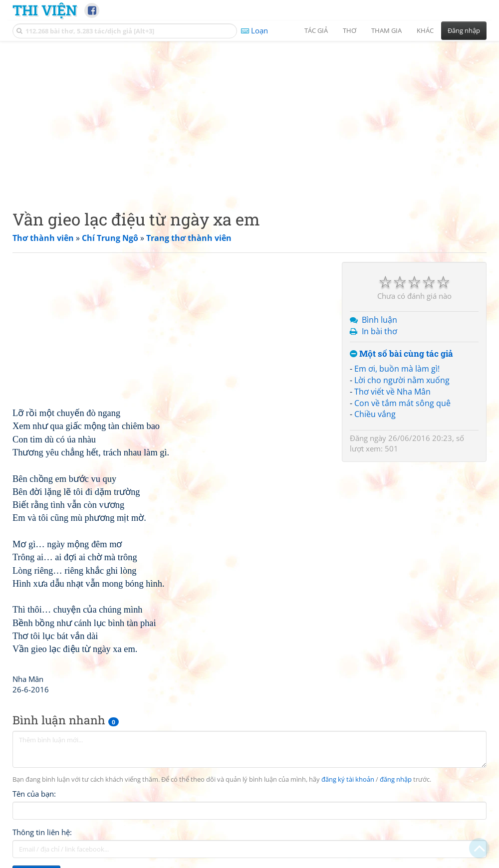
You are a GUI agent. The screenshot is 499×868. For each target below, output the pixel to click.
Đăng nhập (464, 30)
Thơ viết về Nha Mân (392, 392)
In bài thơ (379, 331)
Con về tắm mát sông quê (402, 403)
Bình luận (379, 320)
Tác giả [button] (316, 30)
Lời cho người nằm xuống (402, 380)
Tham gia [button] (386, 30)
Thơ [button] (350, 30)
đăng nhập (396, 779)
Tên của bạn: (34, 794)
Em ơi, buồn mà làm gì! (397, 369)
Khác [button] (425, 30)
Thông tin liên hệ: (42, 832)
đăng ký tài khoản (348, 779)
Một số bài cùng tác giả (401, 354)
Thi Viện (45, 10)
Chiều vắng (375, 414)
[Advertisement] (249, 117)
